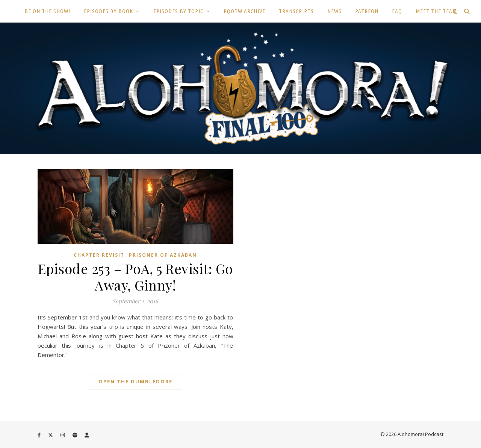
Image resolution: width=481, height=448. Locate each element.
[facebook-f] (40, 435)
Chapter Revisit (99, 255)
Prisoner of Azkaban (163, 255)
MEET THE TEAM (436, 11)
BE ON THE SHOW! (47, 11)
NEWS (334, 11)
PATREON (367, 11)
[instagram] (63, 435)
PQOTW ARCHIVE (244, 11)
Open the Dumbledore (135, 381)
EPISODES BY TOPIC (178, 11)
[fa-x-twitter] (51, 435)
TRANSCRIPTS (296, 11)
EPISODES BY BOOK (108, 11)
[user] (87, 435)
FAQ (397, 11)
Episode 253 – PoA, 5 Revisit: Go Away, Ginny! (135, 277)
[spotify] (76, 435)
